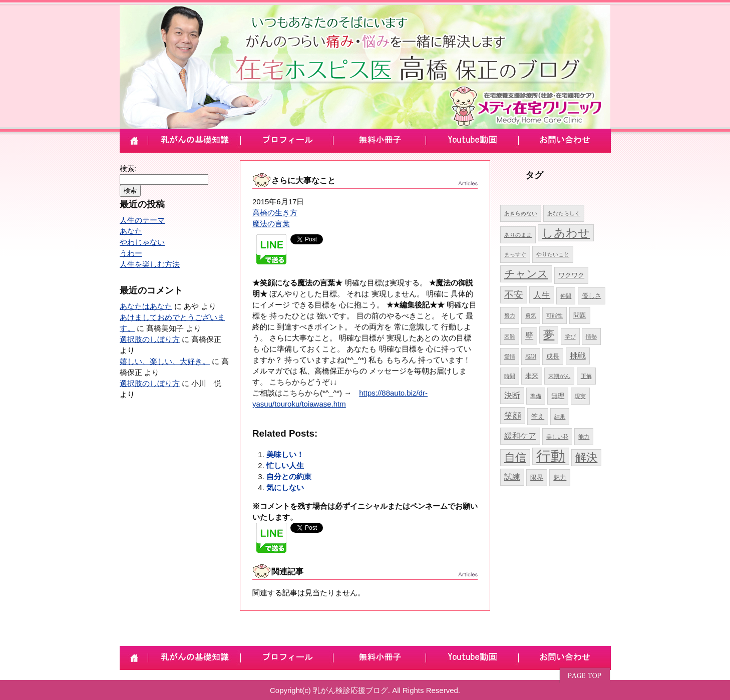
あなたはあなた (146, 306)
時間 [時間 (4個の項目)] (510, 376)
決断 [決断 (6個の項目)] (512, 395)
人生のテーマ (142, 220)
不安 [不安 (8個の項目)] (514, 295)
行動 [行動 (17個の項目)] (551, 456)
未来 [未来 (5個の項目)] (532, 376)
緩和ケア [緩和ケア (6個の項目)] (520, 436)
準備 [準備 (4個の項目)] (536, 396)
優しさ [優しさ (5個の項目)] (592, 296)
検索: (128, 168)
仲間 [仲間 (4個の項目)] (566, 296)
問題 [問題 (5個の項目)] (580, 315)
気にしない (285, 487)
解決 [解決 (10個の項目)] (586, 457)
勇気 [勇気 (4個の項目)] (531, 315)
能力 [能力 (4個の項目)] (584, 437)
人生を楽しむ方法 (150, 264)
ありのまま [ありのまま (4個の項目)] (518, 235)
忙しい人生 (285, 465)
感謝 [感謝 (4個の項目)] (531, 357)
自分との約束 (289, 476)
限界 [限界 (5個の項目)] (537, 477)
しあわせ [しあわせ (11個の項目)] (566, 233)
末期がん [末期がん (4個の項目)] (559, 376)
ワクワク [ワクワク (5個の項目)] (571, 275)
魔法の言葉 (271, 224)
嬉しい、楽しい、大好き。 (165, 361)
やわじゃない (142, 242)
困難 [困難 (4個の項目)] (510, 336)
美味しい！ (285, 454)
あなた (131, 231)
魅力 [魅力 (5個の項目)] (560, 477)
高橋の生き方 (275, 213)
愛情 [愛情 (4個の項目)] (510, 357)
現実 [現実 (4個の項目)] (580, 396)
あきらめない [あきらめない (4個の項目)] (521, 213)
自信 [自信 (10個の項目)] (515, 457)
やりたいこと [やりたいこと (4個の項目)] (553, 254)
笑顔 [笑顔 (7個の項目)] (513, 416)
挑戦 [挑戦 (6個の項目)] (578, 356)
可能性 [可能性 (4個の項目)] (555, 315)
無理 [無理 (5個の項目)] (558, 396)
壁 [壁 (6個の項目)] (529, 336)
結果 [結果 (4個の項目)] (560, 417)
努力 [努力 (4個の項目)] (510, 315)
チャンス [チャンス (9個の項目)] (526, 274)
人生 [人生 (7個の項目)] (542, 295)
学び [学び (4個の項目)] (570, 336)
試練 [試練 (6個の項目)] (512, 477)
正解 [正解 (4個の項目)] (586, 376)
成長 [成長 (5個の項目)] (553, 356)
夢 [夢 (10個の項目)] (549, 335)
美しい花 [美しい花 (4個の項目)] (557, 437)
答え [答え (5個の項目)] (538, 416)
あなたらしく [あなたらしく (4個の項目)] (564, 213)
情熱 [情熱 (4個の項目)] (591, 336)
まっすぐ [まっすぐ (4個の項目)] (515, 254)
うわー (131, 253)
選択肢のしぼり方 (150, 339)
